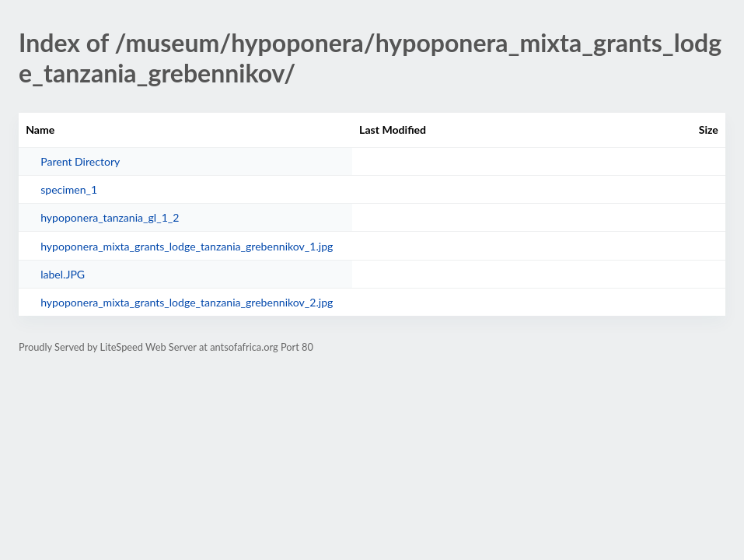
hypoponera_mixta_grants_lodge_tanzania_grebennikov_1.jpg (187, 246)
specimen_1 (69, 189)
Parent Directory (80, 161)
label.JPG (63, 274)
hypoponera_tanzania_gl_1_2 (110, 217)
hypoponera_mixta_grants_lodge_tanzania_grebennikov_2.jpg (187, 302)
